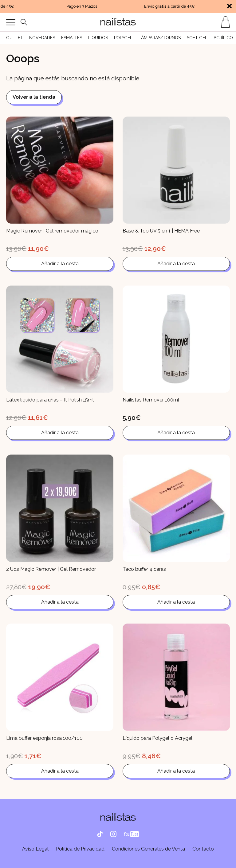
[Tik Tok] (100, 835)
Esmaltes (72, 38)
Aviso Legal (35, 849)
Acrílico (223, 38)
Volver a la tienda (34, 97)
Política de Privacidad (80, 849)
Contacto (203, 849)
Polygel (123, 38)
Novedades (42, 38)
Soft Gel (197, 38)
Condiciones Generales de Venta (148, 849)
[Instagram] (113, 835)
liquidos (98, 38)
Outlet (15, 38)
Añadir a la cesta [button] (60, 264)
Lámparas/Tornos (160, 38)
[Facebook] (132, 835)
